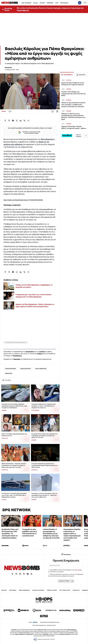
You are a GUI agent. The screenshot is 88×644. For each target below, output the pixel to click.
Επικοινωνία (76, 590)
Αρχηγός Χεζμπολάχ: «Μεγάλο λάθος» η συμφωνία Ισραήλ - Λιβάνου (74, 127)
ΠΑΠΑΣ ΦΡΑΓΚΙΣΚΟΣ (11, 369)
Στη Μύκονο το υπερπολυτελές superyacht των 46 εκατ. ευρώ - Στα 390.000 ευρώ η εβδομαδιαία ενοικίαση (14, 495)
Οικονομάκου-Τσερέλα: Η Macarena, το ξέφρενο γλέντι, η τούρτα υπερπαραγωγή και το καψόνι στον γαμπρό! (72, 535)
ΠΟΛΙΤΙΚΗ (42, 3)
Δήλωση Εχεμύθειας (24, 590)
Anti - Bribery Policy (65, 590)
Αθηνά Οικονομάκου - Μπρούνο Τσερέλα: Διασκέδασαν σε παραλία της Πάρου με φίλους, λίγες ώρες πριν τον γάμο (14, 465)
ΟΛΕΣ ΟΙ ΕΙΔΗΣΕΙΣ (26, 3)
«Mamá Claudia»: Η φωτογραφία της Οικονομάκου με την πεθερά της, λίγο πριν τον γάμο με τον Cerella (51, 534)
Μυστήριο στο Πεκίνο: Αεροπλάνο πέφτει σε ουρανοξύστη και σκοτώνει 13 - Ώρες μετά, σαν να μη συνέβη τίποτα (44, 495)
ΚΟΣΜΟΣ (4, 111)
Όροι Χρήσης (13, 590)
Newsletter (17, 359)
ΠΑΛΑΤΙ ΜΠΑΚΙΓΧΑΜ (41, 369)
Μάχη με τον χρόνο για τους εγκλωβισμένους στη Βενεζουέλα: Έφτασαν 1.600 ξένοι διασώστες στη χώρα (73, 116)
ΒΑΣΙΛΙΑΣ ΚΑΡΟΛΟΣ (26, 369)
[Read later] (57, 111)
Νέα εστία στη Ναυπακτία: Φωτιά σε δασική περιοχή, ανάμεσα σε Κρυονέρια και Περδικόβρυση (50, 9)
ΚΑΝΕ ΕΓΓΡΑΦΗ (66, 581)
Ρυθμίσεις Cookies (52, 590)
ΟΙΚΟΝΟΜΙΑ (50, 3)
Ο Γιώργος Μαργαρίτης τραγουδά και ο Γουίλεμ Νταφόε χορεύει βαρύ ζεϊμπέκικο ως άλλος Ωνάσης (45, 465)
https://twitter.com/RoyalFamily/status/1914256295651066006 (23, 200)
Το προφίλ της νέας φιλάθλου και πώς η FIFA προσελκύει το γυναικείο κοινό (30, 532)
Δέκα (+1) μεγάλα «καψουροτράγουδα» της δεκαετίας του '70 (14, 435)
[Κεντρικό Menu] (85, 3)
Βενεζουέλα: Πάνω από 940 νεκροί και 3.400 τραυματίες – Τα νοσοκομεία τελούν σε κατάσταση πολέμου (10, 534)
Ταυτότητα (4, 590)
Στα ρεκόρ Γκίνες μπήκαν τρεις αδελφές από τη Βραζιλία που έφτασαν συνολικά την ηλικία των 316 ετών (44, 436)
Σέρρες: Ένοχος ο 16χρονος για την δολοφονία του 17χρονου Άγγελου (73, 84)
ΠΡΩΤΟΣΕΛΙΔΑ (64, 3)
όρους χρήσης (78, 570)
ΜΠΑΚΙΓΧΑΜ (9, 373)
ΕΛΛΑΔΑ (35, 3)
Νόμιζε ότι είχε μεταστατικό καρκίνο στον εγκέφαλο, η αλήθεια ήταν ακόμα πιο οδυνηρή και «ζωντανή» (73, 105)
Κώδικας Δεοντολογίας (38, 590)
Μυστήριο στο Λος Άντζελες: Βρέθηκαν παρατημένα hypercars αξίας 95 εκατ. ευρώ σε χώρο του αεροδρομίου (14, 406)
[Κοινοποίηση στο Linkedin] (21, 121)
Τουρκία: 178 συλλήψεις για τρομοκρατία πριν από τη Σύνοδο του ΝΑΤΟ (74, 94)
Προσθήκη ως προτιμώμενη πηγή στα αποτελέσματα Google (29, 133)
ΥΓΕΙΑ (57, 3)
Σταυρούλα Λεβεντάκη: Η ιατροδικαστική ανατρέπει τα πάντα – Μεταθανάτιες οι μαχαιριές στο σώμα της (43, 406)
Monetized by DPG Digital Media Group (50, 622)
